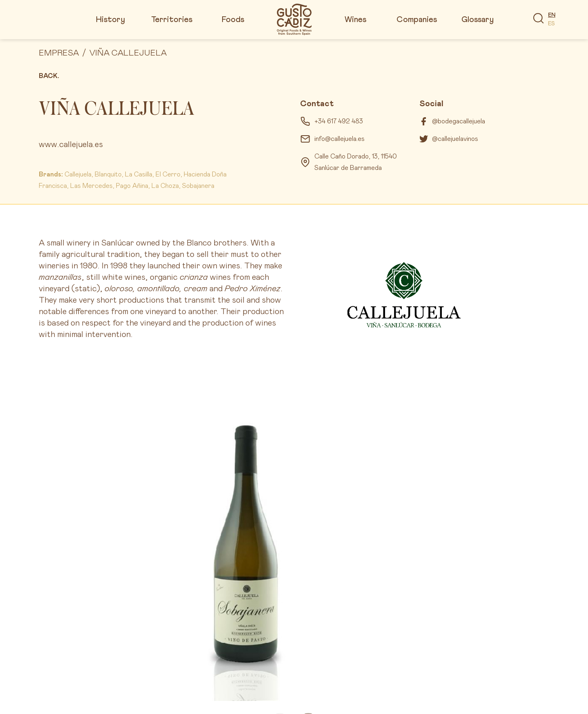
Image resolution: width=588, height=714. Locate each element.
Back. (49, 76)
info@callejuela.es (340, 139)
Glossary (478, 20)
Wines (355, 20)
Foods (233, 20)
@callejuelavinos (455, 139)
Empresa (59, 53)
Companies (417, 20)
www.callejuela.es (71, 145)
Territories (172, 20)
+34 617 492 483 (339, 121)
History (110, 20)
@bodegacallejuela (459, 121)
